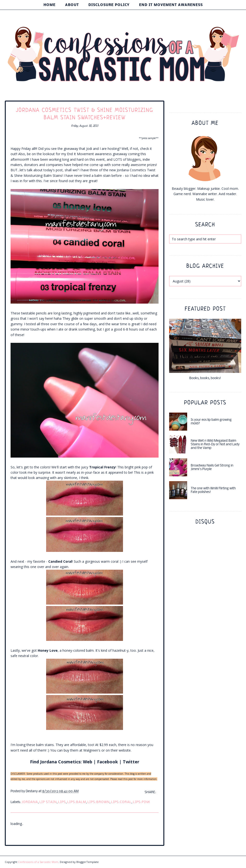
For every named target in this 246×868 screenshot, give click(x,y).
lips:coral (121, 802)
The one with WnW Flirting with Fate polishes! (213, 490)
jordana (30, 802)
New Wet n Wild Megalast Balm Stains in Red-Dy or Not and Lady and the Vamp (215, 444)
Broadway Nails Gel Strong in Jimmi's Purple (212, 467)
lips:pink (142, 802)
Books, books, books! (205, 378)
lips (62, 802)
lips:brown (98, 802)
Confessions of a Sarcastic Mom (38, 862)
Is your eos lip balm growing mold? (211, 422)
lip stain (48, 802)
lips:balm (77, 802)
